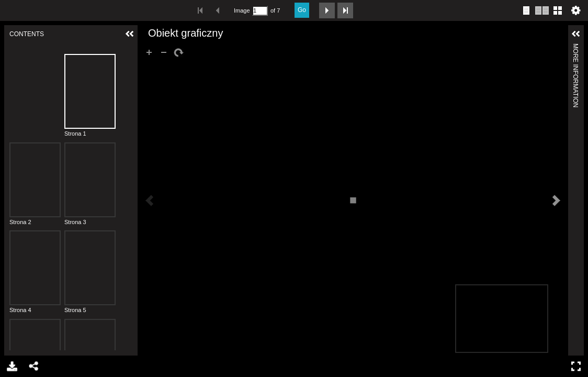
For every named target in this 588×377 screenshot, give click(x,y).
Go (302, 10)
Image (242, 10)
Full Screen (577, 366)
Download (11, 366)
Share (33, 366)
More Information (575, 48)
